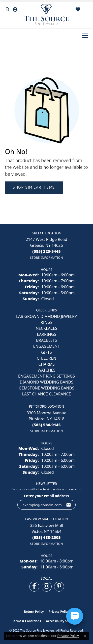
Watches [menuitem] (47, 370)
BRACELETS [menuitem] (46, 340)
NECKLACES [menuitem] (46, 328)
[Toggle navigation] (85, 36)
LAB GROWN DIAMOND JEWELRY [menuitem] (46, 316)
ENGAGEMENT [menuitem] (47, 346)
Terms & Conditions (27, 621)
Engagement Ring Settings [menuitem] (46, 376)
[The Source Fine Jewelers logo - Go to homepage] (47, 15)
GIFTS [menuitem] (46, 352)
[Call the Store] (46, 251)
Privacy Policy (59, 612)
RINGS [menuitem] (47, 322)
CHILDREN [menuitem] (46, 358)
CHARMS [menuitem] (46, 364)
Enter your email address (46, 496)
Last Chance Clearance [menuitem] (46, 394)
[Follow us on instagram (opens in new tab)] (47, 587)
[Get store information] (46, 258)
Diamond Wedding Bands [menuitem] (46, 382)
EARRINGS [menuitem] (46, 334)
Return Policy (34, 612)
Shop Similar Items (34, 187)
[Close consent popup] (85, 636)
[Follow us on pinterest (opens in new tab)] (59, 587)
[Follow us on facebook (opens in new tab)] (34, 587)
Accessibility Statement (63, 621)
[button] (8, 9)
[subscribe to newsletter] (69, 505)
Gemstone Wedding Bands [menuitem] (47, 388)
